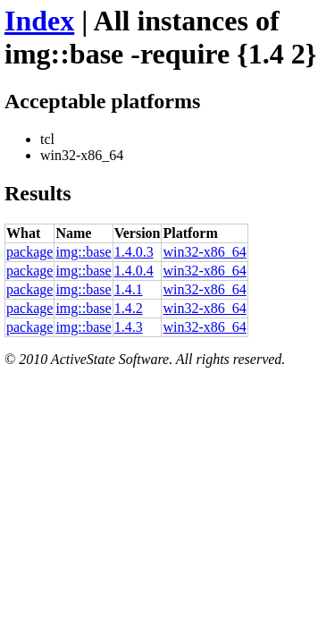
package (29, 252)
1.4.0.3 (134, 252)
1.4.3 (129, 327)
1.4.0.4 (134, 271)
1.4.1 (129, 289)
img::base (83, 252)
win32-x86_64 (204, 252)
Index (39, 21)
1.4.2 (129, 308)
